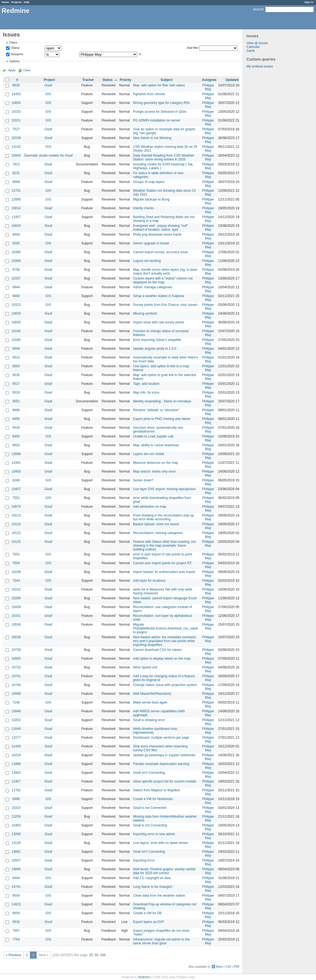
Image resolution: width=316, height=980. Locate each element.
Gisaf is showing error (149, 720)
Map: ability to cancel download (156, 445)
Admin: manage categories (153, 287)
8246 (16, 480)
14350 (16, 94)
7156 (16, 702)
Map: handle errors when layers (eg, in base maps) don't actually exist (165, 272)
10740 (16, 685)
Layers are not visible (149, 454)
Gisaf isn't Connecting (149, 773)
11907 (16, 781)
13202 (16, 720)
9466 (16, 410)
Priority (126, 80)
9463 (16, 296)
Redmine (144, 977)
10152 (16, 589)
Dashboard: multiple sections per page (161, 738)
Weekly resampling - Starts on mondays (162, 401)
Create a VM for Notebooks (153, 799)
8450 (16, 436)
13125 (16, 843)
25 (91, 955)
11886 (16, 764)
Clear (27, 70)
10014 (16, 208)
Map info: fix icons (146, 392)
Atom (219, 967)
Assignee (17, 54)
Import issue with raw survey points (159, 322)
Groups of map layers (149, 182)
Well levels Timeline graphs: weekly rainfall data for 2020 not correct (164, 871)
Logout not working (147, 261)
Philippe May (208, 87)
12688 (16, 454)
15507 (16, 860)
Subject (167, 80)
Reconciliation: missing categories (158, 533)
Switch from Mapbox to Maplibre (156, 790)
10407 (16, 489)
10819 (16, 226)
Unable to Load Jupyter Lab (153, 436)
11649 (16, 729)
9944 (16, 287)
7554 (16, 563)
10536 (16, 625)
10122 (16, 533)
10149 (16, 572)
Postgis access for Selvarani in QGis (160, 112)
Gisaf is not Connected (150, 808)
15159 (16, 138)
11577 (16, 738)
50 (96, 955)
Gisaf (48, 85)
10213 (16, 515)
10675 (16, 507)
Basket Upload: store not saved (156, 524)
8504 (16, 896)
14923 (16, 904)
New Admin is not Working (152, 138)
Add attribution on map (150, 507)
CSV (228, 967)
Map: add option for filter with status (159, 85)
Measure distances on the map (156, 463)
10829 (16, 314)
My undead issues (260, 66)
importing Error (144, 860)
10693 (16, 103)
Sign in (309, 2)
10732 (16, 667)
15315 (16, 808)
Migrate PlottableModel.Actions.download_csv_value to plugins (166, 628)
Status (15, 48)
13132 (16, 147)
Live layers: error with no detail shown (161, 843)
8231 (16, 173)
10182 (16, 331)
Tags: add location (146, 384)
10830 (16, 322)
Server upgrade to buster (151, 243)
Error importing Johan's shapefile (157, 340)
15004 (16, 156)
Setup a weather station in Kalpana (159, 296)
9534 (16, 428)
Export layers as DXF (149, 922)
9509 (16, 349)
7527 (16, 129)
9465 (16, 419)
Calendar (253, 47)
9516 (16, 375)
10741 (16, 676)
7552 (16, 554)
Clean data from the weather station (159, 896)
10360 (16, 252)
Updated (232, 80)
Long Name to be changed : (153, 887)
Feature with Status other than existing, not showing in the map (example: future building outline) (164, 546)
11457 (16, 217)
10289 (16, 598)
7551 (16, 498)
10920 (16, 659)
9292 (16, 243)
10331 (16, 616)
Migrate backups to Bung (151, 199)
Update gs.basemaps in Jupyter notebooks (164, 755)
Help (27, 2)
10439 (16, 607)
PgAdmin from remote (149, 94)
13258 (16, 817)
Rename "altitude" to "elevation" (156, 410)
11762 (16, 790)
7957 (16, 931)
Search (258, 9)
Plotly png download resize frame (157, 235)
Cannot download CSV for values (157, 650)
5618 (16, 922)
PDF (237, 967)
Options (14, 61)
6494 (16, 878)
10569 (16, 694)
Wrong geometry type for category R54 (161, 103)
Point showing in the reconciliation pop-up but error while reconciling (163, 517)
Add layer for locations (149, 581)
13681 (16, 852)
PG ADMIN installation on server (157, 120)
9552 (16, 401)
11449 (16, 746)
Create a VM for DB (147, 913)
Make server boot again (150, 702)
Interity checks (144, 208)
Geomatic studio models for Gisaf (48, 156)
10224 (16, 755)
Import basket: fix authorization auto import (164, 572)
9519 (16, 392)
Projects (16, 2)
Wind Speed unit (145, 667)
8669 (16, 182)
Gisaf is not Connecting (150, 825)
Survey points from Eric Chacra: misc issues (165, 305)
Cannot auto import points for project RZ (162, 563)
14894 (16, 869)
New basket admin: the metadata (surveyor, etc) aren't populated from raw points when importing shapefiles (165, 641)
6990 (16, 799)
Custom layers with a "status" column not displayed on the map (163, 280)
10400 (16, 471)
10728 (16, 650)
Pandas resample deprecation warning (161, 764)
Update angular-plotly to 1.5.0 (155, 349)
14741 (16, 887)
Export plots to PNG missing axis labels (162, 419)
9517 (16, 384)
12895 (16, 199)
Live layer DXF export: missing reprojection (164, 489)
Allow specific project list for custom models (165, 781)
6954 (16, 913)
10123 (16, 524)
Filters (13, 43)
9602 (16, 445)
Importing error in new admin (154, 834)
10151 (16, 120)
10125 (16, 542)
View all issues (257, 43)
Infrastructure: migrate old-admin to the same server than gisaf (161, 941)
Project (50, 80)
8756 (16, 270)
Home (5, 2)
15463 (16, 825)
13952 (16, 773)
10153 (16, 112)
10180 (16, 340)
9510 (16, 357)
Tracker (88, 80)
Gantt (251, 51)
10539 (16, 637)
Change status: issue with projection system (165, 685)
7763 (16, 939)
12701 (16, 191)
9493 (16, 235)
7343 (16, 581)
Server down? (143, 480)
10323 (16, 305)
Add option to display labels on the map (162, 659)
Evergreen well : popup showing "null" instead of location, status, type (161, 228)
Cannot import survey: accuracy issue (160, 252)
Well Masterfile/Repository (152, 694)
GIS (48, 94)
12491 (16, 463)
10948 (16, 711)
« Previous (14, 955)
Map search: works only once (154, 471)
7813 (16, 164)
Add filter (193, 48)
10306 (16, 261)
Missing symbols (145, 314)
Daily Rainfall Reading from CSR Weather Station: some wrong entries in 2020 (164, 157)
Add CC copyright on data (152, 878)
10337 (16, 278)
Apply (12, 70)
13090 (16, 834)
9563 (16, 366)
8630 (16, 85)
